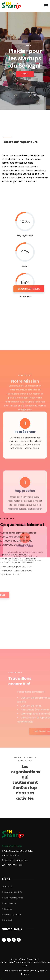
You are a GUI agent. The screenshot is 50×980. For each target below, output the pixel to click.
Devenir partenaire (13, 914)
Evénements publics (14, 898)
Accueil (9, 887)
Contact (8, 920)
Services (8, 909)
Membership (10, 903)
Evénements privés (13, 892)
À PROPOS (25, 74)
